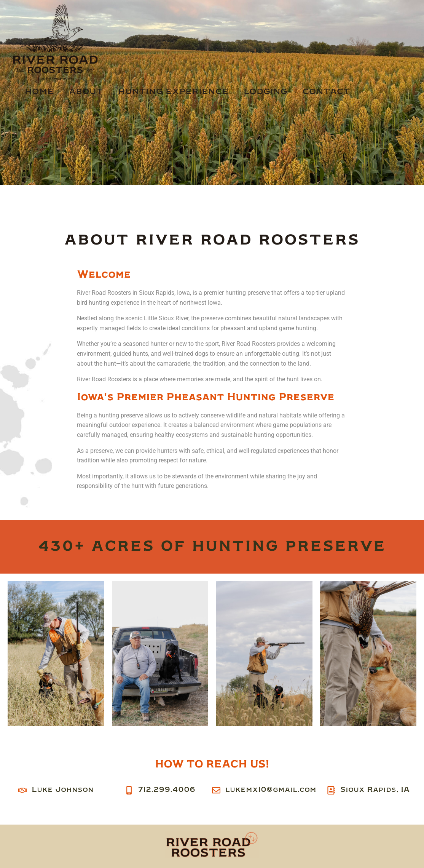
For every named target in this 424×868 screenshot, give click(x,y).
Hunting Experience (173, 92)
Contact (326, 92)
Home (39, 92)
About (86, 92)
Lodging (265, 92)
